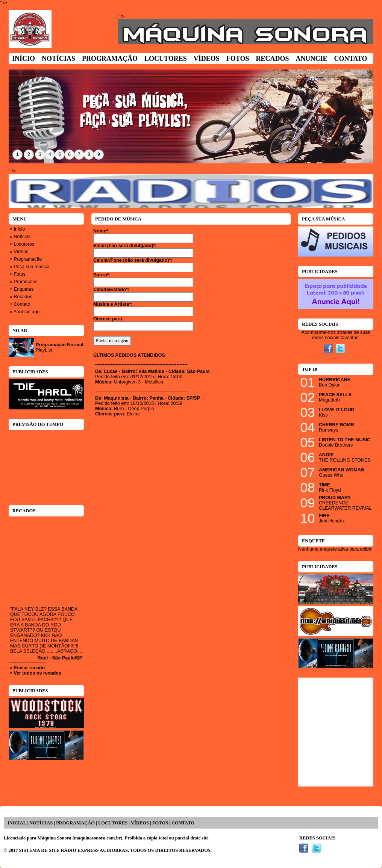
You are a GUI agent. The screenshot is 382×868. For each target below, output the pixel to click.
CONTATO (183, 823)
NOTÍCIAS (41, 823)
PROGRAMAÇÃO (75, 823)
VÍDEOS (140, 823)
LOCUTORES (113, 823)
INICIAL (17, 823)
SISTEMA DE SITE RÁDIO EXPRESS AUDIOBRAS (74, 850)
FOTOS (160, 823)
